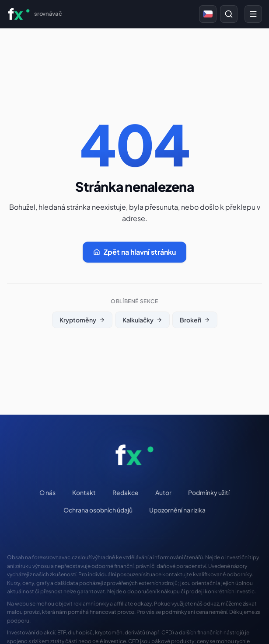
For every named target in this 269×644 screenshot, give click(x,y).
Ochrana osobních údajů (98, 510)
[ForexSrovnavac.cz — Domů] (34, 14)
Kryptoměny (82, 320)
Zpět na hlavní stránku (134, 252)
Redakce (126, 492)
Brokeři (195, 320)
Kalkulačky (142, 320)
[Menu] (253, 14)
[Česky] (208, 14)
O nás (47, 492)
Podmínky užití (209, 492)
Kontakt (84, 492)
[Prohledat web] (229, 14)
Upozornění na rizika (177, 510)
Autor (163, 492)
